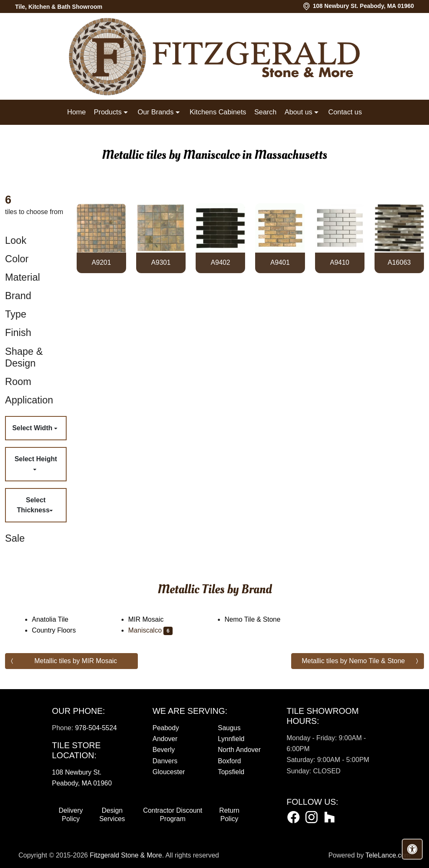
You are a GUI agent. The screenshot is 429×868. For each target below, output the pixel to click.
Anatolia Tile (57, 619)
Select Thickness (33, 505)
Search (265, 112)
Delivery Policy (71, 815)
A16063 (399, 262)
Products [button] (109, 112)
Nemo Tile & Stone (258, 619)
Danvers (165, 761)
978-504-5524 (96, 728)
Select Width (33, 428)
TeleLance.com (388, 855)
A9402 (220, 262)
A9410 (340, 262)
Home (76, 112)
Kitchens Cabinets (218, 112)
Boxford (229, 761)
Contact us (345, 112)
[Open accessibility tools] (412, 849)
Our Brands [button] (156, 112)
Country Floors (59, 630)
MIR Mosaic (151, 619)
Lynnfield (231, 739)
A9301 (161, 262)
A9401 (280, 262)
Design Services (112, 815)
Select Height (36, 459)
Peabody (166, 728)
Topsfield (231, 772)
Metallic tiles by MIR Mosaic (76, 661)
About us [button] (299, 112)
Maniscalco (150, 630)
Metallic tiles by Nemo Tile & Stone (353, 661)
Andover (165, 739)
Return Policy (229, 815)
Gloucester (169, 772)
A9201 (101, 262)
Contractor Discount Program (172, 815)
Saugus (229, 728)
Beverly (164, 750)
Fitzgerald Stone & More (126, 855)
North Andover (239, 750)
